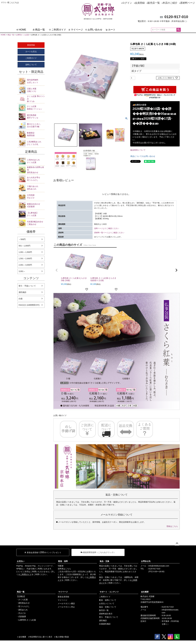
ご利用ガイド (58, 30)
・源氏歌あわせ (23, 603)
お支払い (21, 561)
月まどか (36, 196)
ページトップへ (177, 543)
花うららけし (36, 179)
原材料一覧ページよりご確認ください (109, 233)
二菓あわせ (36, 223)
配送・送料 (63, 561)
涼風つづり (36, 90)
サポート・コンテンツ (109, 592)
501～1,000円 (24, 246)
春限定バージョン (36, 108)
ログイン (127, 3)
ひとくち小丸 (36, 143)
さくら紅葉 (36, 161)
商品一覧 (39, 30)
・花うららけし (23, 606)
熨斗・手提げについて (109, 617)
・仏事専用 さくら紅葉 (26, 620)
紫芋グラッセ (36, 116)
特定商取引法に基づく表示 (41, 637)
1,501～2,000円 (25, 258)
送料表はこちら (64, 569)
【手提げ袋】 (138, 66)
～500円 (22, 239)
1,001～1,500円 (25, 252)
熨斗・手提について (27, 286)
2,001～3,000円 (25, 265)
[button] (57, 270)
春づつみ (36, 99)
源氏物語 (22, 292)
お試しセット (36, 81)
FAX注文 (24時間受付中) (29, 305)
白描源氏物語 (105, 624)
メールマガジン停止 (66, 607)
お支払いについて (107, 603)
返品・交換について (108, 607)
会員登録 (140, 3)
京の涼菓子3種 (36, 125)
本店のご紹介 (170, 3)
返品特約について (138, 150)
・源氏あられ (22, 610)
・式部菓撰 (21, 617)
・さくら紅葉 (22, 600)
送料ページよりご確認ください (107, 228)
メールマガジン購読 (66, 603)
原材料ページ (188, 3)
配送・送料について (108, 600)
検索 (179, 30)
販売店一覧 (154, 3)
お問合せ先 (146, 561)
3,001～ (22, 271)
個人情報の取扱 (62, 637)
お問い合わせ (94, 30)
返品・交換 (104, 561)
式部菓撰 (36, 205)
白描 (21, 299)
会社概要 (145, 592)
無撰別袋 (36, 134)
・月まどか (21, 613)
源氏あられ (36, 188)
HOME (21, 30)
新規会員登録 (63, 597)
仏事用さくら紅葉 (22, 35)
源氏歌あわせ (36, 170)
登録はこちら (172, 526)
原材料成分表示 (106, 614)
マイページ (76, 30)
